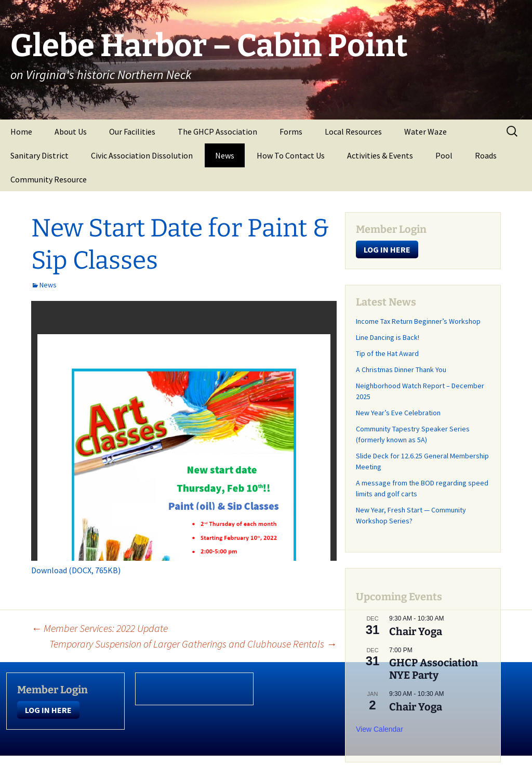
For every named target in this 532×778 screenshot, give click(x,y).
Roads (486, 155)
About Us (71, 131)
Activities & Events (380, 155)
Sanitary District (39, 155)
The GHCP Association (217, 131)
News (225, 155)
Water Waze (425, 131)
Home (21, 131)
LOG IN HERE (387, 249)
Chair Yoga (416, 631)
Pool (444, 155)
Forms (291, 131)
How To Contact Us (291, 155)
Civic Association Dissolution (142, 155)
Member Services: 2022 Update (99, 628)
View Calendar (380, 729)
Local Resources (353, 131)
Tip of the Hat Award (387, 353)
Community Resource (49, 179)
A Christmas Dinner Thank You (401, 370)
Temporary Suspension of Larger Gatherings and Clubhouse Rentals (193, 644)
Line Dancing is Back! (388, 337)
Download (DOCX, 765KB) (76, 570)
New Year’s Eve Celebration (398, 413)
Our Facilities (132, 131)
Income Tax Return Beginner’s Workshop (418, 321)
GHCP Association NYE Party (434, 669)
